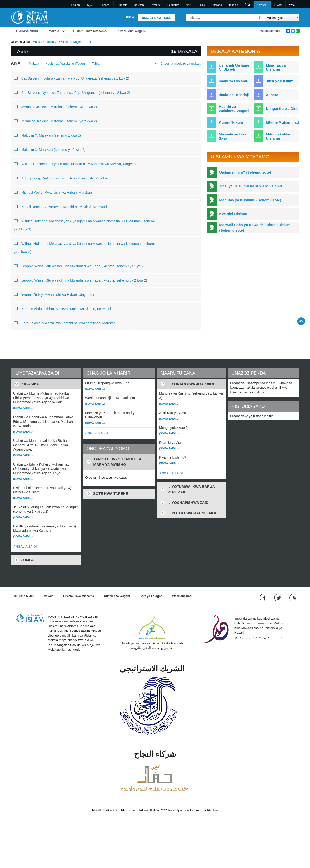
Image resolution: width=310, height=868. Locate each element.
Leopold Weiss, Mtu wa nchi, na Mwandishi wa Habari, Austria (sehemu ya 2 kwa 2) (80, 280)
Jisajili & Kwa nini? (157, 18)
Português (173, 5)
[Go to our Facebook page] (263, 597)
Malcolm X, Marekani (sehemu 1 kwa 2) (47, 135)
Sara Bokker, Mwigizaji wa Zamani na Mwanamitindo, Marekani (65, 323)
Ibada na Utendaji (234, 95)
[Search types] (282, 18)
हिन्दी (247, 5)
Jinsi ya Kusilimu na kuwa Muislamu (251, 186)
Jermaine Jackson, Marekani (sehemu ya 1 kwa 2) (55, 107)
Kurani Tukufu (231, 122)
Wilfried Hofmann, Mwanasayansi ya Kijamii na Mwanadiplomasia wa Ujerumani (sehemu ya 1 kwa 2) (85, 224)
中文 (189, 5)
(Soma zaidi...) (23, 408)
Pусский (156, 5)
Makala (54, 31)
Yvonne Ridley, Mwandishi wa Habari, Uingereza (54, 294)
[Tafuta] (260, 18)
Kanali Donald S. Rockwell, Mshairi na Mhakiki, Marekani (60, 207)
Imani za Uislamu (233, 81)
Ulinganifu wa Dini (282, 108)
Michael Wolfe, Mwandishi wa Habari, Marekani (53, 192)
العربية (90, 5)
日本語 (202, 5)
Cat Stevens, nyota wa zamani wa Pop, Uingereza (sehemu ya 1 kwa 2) (71, 78)
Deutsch (139, 5)
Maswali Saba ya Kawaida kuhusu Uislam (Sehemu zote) (255, 228)
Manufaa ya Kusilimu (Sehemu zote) (250, 200)
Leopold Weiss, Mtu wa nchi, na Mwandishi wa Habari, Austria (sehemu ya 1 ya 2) (79, 266)
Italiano (218, 5)
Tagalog (233, 5)
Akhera (272, 95)
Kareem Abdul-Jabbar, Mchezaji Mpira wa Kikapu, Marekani (62, 309)
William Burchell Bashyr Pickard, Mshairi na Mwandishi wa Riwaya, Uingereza (76, 164)
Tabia (96, 63)
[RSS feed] (293, 597)
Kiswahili (262, 5)
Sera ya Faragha (151, 596)
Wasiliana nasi (270, 31)
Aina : (17, 63)
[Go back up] (301, 321)
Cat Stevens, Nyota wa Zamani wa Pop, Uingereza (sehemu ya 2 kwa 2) (72, 92)
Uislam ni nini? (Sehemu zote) (245, 172)
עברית (292, 5)
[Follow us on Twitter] (278, 597)
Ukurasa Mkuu (27, 31)
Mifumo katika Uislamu (278, 136)
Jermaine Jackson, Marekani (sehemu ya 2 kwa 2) (55, 121)
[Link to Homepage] (29, 17)
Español (105, 5)
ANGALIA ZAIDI (25, 546)
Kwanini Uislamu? (235, 214)
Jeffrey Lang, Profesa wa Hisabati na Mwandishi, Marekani (62, 178)
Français (122, 5)
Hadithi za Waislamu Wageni (64, 42)
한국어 (278, 5)
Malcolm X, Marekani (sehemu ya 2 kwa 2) (50, 149)
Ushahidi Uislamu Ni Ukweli (234, 67)
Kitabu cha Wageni (132, 31)
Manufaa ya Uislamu (276, 67)
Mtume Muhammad (282, 122)
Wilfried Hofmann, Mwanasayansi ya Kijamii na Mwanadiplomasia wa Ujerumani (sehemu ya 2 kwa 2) (85, 247)
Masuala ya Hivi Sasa (232, 136)
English (76, 5)
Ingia (130, 17)
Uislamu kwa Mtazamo (90, 31)
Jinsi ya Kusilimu (281, 81)
